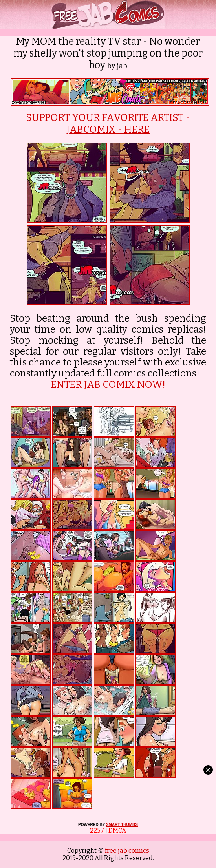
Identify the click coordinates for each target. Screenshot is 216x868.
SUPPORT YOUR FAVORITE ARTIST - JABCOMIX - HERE (108, 124)
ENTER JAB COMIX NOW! (108, 385)
